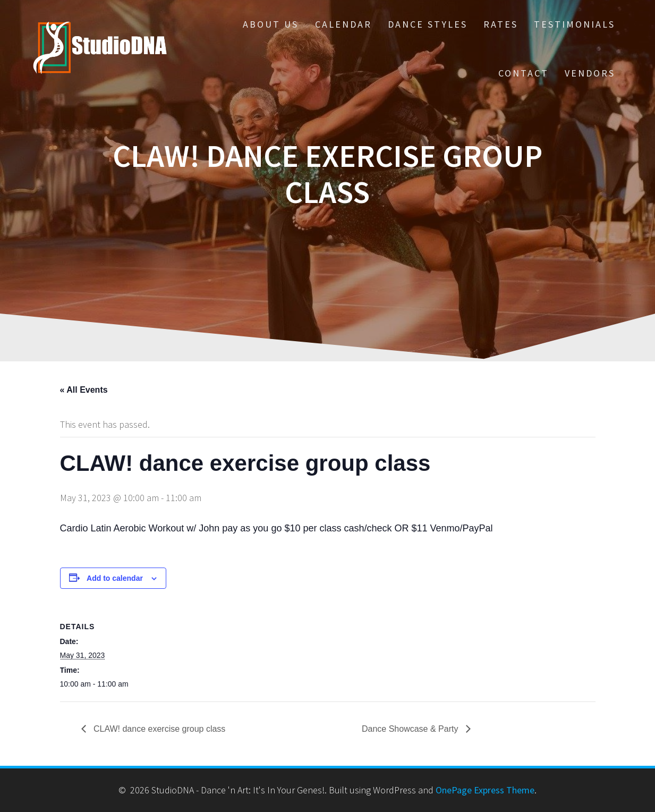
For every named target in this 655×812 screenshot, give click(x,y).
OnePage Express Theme (485, 790)
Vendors (590, 73)
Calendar (343, 24)
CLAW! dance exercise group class (159, 729)
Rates (501, 24)
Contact (524, 73)
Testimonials (575, 24)
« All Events (84, 390)
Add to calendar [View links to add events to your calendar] (115, 578)
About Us (271, 24)
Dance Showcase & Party (411, 729)
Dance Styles (428, 24)
